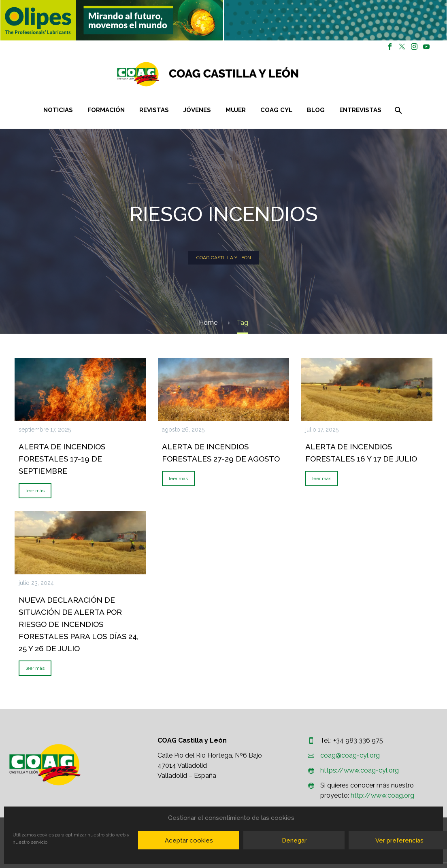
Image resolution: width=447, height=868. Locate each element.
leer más (35, 491)
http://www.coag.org (382, 795)
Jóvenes (197, 110)
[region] (112, 20)
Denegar (294, 840)
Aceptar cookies (189, 840)
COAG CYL (276, 110)
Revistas (154, 110)
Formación (106, 110)
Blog (316, 110)
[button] (112, 20)
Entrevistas (360, 110)
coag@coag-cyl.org (350, 755)
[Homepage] (256, 74)
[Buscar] (398, 110)
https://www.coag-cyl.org (360, 770)
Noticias (58, 110)
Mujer (236, 110)
